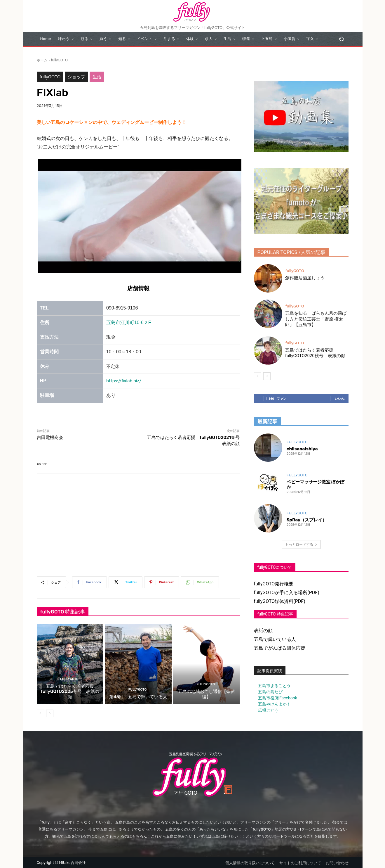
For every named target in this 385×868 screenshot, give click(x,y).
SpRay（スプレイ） (307, 520)
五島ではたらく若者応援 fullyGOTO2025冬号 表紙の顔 (70, 691)
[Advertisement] (138, 526)
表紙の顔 (263, 631)
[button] (342, 39)
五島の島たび (268, 692)
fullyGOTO (59, 60)
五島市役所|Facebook (276, 698)
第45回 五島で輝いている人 (138, 697)
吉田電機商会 (50, 438)
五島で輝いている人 (275, 639)
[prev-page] (40, 713)
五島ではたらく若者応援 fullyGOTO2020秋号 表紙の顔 (315, 353)
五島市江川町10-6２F (129, 323)
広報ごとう (266, 710)
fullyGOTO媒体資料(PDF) (280, 601)
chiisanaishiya (302, 449)
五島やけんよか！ (272, 704)
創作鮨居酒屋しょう (305, 278)
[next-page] (50, 713)
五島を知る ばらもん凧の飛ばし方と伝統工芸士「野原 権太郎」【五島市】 (316, 319)
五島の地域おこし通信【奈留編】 (207, 694)
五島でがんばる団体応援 (280, 648)
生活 (97, 77)
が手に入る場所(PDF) (297, 593)
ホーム (42, 60)
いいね (340, 398)
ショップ (76, 77)
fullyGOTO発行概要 (274, 584)
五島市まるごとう (272, 686)
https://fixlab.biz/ (124, 381)
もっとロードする (301, 544)
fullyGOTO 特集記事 (275, 614)
